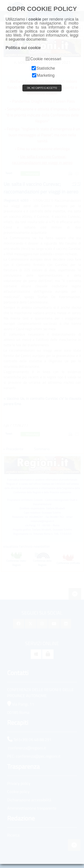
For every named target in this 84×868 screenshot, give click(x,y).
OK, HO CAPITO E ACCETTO (42, 88)
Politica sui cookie (23, 48)
